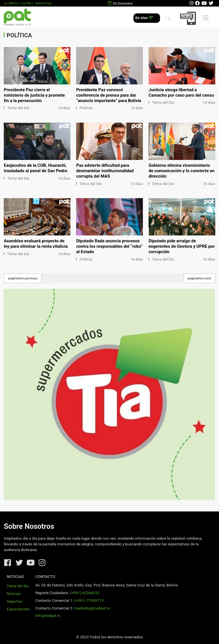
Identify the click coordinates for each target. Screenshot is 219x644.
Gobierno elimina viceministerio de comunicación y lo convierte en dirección (182, 171)
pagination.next (200, 278)
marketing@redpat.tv (92, 608)
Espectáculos (18, 609)
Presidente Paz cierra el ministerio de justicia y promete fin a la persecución (34, 95)
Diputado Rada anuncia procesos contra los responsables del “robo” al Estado (109, 246)
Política (86, 108)
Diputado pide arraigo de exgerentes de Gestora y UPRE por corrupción (182, 246)
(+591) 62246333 (85, 593)
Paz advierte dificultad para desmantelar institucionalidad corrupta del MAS (105, 171)
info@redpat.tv (48, 616)
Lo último (11, 3)
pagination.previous (23, 278)
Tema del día (18, 586)
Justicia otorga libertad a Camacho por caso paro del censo (181, 93)
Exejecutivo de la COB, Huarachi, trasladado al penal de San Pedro (36, 168)
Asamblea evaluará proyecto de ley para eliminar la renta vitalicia (36, 244)
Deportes (15, 601)
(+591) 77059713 (89, 601)
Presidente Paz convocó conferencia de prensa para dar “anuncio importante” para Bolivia (109, 95)
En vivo (144, 18)
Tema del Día (18, 108)
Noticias (14, 594)
